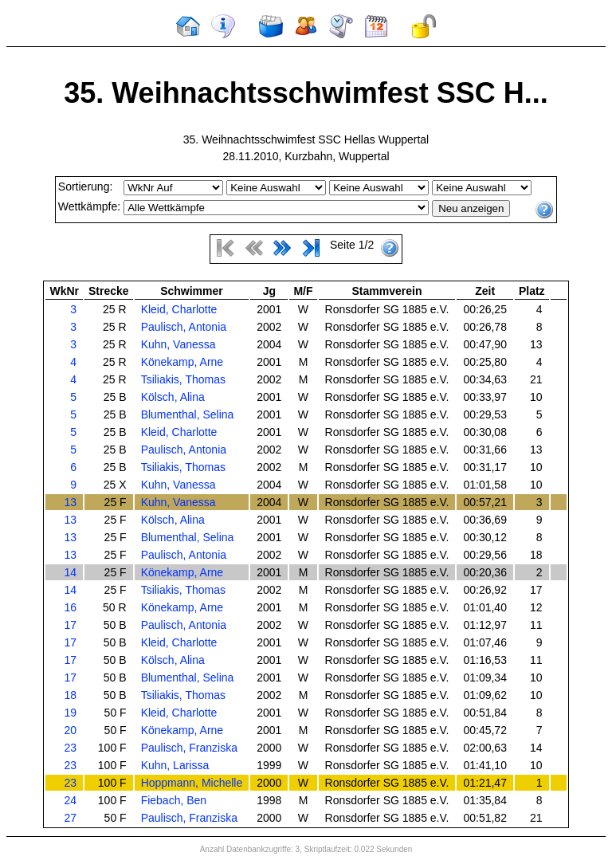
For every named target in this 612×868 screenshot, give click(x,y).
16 (70, 607)
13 (70, 502)
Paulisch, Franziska (189, 748)
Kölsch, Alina (173, 397)
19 (70, 713)
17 (70, 625)
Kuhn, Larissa (175, 765)
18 (70, 695)
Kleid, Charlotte (179, 309)
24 (70, 800)
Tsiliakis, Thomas (183, 379)
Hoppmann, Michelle (192, 783)
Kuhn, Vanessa (178, 344)
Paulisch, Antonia (184, 327)
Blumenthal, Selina (188, 414)
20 (70, 730)
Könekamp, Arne (182, 362)
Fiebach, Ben (174, 800)
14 (70, 572)
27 (70, 818)
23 (70, 748)
